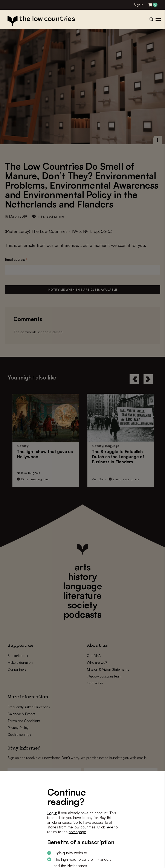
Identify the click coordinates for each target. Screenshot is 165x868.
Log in (52, 813)
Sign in (139, 5)
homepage (77, 832)
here (110, 827)
